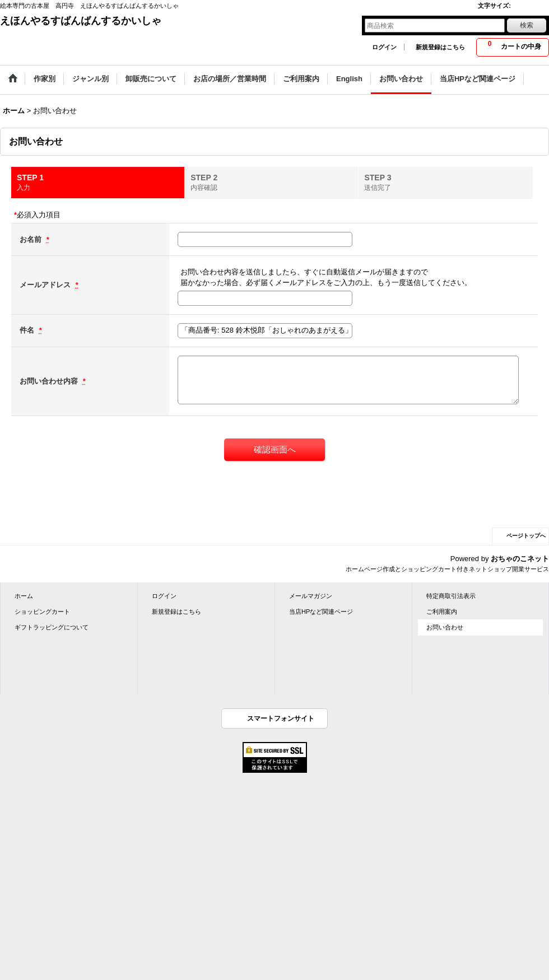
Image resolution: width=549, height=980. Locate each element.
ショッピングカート (42, 612)
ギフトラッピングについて (52, 627)
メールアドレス (46, 285)
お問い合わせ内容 (50, 381)
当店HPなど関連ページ (321, 612)
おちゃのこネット (520, 559)
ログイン (384, 47)
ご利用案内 (442, 612)
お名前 (32, 239)
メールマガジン (311, 596)
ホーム (24, 596)
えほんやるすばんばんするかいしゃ (81, 21)
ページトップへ (526, 536)
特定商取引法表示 (451, 596)
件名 (28, 330)
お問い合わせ (445, 627)
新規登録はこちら (440, 47)
